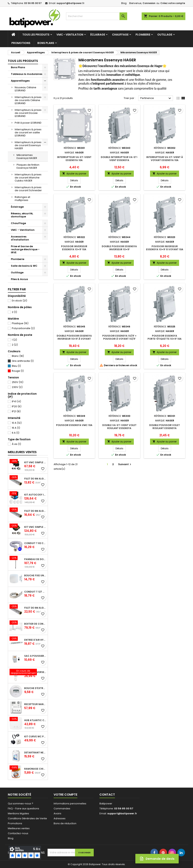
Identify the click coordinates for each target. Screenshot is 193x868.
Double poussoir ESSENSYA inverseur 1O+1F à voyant (74, 337)
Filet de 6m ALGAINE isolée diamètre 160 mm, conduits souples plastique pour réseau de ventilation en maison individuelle (35, 608)
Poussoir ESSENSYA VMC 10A (74, 425)
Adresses (60, 818)
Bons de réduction (65, 823)
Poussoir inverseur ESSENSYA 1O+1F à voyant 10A (165, 248)
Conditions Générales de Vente (27, 818)
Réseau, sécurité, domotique (22, 215)
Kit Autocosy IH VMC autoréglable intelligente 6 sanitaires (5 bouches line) (35, 495)
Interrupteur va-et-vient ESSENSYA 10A (74, 159)
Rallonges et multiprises (22, 199)
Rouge (18, 371)
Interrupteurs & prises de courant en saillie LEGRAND (28, 132)
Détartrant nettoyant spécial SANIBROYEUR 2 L (35, 753)
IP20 (17, 406)
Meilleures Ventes (22, 452)
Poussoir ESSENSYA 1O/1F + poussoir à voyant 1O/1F (119, 337)
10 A (17, 423)
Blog (124, 3)
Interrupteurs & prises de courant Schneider (28, 189)
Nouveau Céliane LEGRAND (25, 89)
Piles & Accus (19, 279)
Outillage (165, 35)
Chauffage (120, 35)
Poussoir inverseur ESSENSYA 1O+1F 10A (74, 248)
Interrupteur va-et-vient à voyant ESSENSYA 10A (165, 159)
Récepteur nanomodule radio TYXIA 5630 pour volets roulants (35, 704)
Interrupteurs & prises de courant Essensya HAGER (28, 145)
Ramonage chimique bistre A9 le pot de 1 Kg (35, 769)
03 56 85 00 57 (33, 3)
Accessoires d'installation (20, 238)
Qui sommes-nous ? (21, 804)
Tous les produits (36, 35)
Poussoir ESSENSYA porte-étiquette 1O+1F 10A (165, 337)
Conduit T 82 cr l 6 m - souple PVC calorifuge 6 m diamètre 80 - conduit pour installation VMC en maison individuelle (35, 543)
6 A (16, 433)
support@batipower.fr (70, 3)
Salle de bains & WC (24, 266)
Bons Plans (46, 43)
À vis (16, 444)
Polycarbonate (23, 328)
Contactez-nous (18, 833)
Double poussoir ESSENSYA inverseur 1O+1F (119, 248)
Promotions (21, 43)
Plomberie (143, 35)
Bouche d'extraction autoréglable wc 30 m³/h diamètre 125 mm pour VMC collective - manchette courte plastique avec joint (35, 688)
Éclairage (98, 35)
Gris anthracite (23, 361)
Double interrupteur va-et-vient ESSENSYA (119, 159)
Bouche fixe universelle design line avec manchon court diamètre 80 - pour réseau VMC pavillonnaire (35, 576)
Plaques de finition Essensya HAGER (28, 166)
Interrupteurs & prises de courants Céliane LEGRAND (28, 100)
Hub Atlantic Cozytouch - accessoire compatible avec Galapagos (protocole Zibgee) (35, 720)
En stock (19, 301)
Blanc (18, 356)
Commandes (62, 808)
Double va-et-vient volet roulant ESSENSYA (119, 427)
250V (18, 382)
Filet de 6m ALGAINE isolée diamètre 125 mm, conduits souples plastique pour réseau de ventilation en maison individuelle (35, 511)
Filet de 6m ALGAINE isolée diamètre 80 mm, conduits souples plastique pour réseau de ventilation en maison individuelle (35, 479)
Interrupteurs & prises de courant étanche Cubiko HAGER (28, 178)
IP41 (16, 401)
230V (17, 387)
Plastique (20, 323)
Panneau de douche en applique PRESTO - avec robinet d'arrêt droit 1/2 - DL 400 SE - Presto (35, 559)
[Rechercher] (97, 16)
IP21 (16, 411)
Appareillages (20, 81)
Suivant (125, 464)
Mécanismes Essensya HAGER (27, 157)
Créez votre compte (173, 3)
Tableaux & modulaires (27, 74)
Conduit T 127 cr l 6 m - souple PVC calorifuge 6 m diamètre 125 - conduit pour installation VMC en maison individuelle (35, 592)
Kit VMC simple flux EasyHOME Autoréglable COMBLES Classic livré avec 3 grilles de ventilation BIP (35, 462)
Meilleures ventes (19, 828)
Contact (107, 795)
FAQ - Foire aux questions (23, 808)
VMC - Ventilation (70, 35)
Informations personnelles (70, 804)
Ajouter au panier (74, 174)
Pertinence (156, 98)
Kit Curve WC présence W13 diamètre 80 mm (35, 737)
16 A (16, 428)
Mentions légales (18, 813)
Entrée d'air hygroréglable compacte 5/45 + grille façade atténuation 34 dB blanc (35, 640)
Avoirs (57, 813)
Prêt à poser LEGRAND (28, 123)
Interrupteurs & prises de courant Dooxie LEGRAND (28, 113)
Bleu (16, 366)
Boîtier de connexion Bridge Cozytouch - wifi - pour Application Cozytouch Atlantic (35, 624)
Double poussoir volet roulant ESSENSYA (165, 427)
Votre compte (65, 795)
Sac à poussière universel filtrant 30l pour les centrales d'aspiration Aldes (35, 656)
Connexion (149, 3)
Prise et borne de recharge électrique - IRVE (25, 249)
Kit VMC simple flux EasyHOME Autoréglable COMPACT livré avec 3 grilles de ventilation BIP (35, 527)
